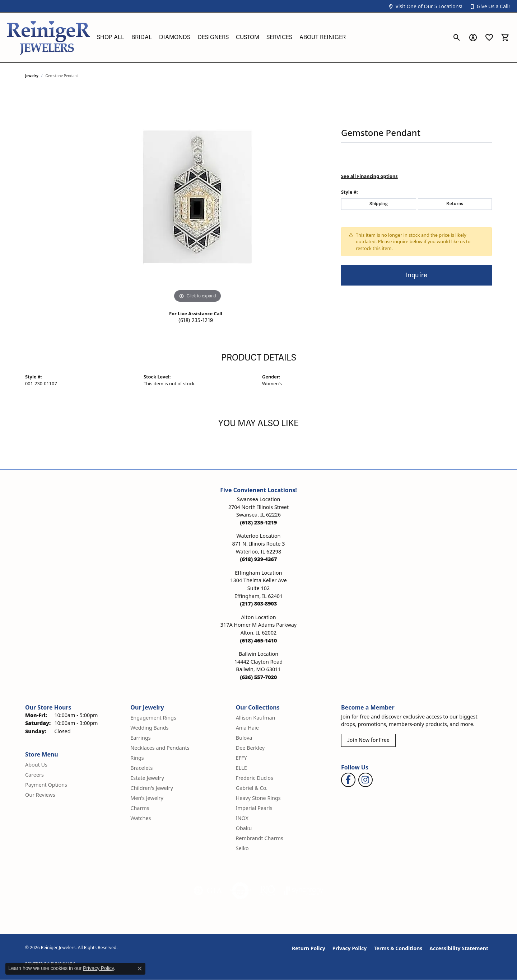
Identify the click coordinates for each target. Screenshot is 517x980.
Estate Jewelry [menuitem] (147, 778)
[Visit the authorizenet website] (241, 891)
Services (279, 37)
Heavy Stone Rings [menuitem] (258, 798)
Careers (34, 775)
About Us (36, 765)
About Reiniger (323, 37)
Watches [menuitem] (141, 818)
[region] (197, 197)
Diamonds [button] (175, 37)
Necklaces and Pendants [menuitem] (160, 748)
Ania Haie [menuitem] (247, 728)
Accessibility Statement (459, 948)
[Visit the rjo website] (267, 891)
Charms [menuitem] (140, 808)
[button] (425, 6)
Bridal (142, 37)
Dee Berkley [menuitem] (250, 748)
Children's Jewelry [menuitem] (152, 788)
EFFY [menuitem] (241, 758)
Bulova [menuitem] (244, 738)
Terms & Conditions (398, 948)
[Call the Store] (259, 522)
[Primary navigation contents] (271, 37)
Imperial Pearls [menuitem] (254, 808)
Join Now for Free (368, 740)
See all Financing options (369, 176)
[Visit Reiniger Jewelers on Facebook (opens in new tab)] (348, 780)
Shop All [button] (111, 37)
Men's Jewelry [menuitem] (147, 798)
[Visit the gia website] (208, 891)
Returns (455, 204)
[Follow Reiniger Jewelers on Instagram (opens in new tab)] (365, 780)
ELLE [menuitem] (241, 768)
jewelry (32, 76)
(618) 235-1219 (196, 321)
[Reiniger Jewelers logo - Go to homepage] (48, 37)
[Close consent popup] (140, 969)
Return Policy (309, 948)
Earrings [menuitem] (140, 738)
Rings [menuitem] (137, 758)
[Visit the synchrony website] (304, 891)
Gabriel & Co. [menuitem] (252, 788)
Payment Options (46, 785)
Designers (213, 37)
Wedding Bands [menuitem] (149, 728)
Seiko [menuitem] (242, 848)
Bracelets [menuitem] (141, 768)
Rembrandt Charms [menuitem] (260, 838)
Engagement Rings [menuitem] (153, 718)
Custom (248, 37)
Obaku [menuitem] (244, 828)
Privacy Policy (350, 948)
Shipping (379, 204)
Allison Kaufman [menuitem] (256, 718)
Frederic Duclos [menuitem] (255, 778)
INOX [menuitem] (242, 818)
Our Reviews (40, 795)
